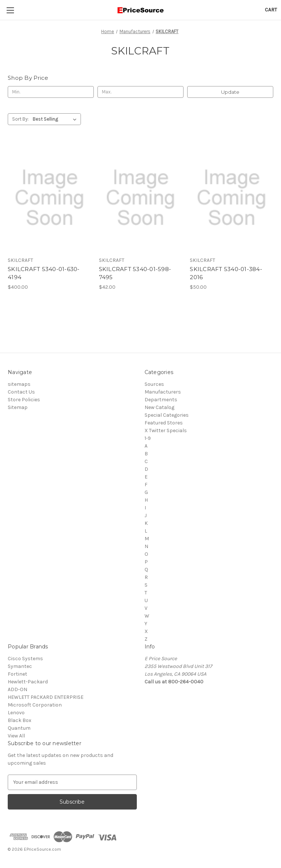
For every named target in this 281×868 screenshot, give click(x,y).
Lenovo (16, 713)
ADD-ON (17, 689)
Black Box (19, 720)
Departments (161, 400)
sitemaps (19, 384)
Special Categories (167, 415)
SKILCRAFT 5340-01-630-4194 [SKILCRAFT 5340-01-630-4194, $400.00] (44, 273)
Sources (154, 384)
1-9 (148, 438)
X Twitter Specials (166, 431)
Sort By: (20, 119)
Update (230, 92)
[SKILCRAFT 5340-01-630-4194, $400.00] (49, 198)
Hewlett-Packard (28, 682)
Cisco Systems (25, 659)
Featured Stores (164, 423)
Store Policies (24, 400)
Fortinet (17, 674)
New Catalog (159, 407)
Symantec (20, 666)
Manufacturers (163, 392)
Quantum (19, 728)
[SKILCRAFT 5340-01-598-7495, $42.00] (141, 198)
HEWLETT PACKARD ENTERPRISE (46, 697)
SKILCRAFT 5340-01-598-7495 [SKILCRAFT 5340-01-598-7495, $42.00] (135, 273)
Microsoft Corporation (35, 705)
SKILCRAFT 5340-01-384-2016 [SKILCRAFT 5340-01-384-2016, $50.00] (226, 273)
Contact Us (21, 392)
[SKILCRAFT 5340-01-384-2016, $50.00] (232, 198)
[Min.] (51, 92)
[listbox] (56, 119)
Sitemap (18, 407)
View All (16, 736)
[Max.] (140, 92)
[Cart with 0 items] (271, 10)
